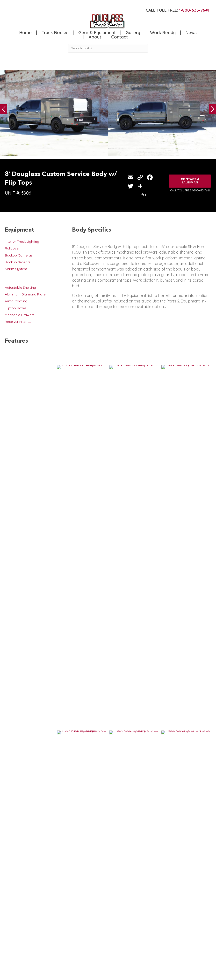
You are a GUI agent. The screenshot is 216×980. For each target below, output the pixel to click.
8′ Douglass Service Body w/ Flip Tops (142, 662)
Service (11, 930)
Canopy (39, 935)
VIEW (20, 677)
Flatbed (38, 939)
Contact (119, 37)
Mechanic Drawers (20, 315)
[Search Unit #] (108, 48)
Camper (11, 944)
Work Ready (163, 33)
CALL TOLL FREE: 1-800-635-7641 (190, 190)
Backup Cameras (19, 255)
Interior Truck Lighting (22, 241)
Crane (10, 935)
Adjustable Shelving (20, 287)
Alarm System (16, 269)
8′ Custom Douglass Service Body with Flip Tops (148, 737)
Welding (11, 939)
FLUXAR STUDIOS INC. (127, 974)
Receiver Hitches (18, 322)
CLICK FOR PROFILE (182, 962)
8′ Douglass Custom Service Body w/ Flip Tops (46, 662)
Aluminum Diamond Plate (25, 294)
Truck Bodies (55, 33)
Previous (4, 109)
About (95, 37)
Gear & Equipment (97, 33)
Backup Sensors (18, 262)
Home (25, 33)
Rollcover (12, 248)
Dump (37, 944)
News (191, 33)
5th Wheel (40, 930)
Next (212, 109)
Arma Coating (16, 301)
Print (145, 195)
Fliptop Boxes (16, 308)
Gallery (133, 33)
